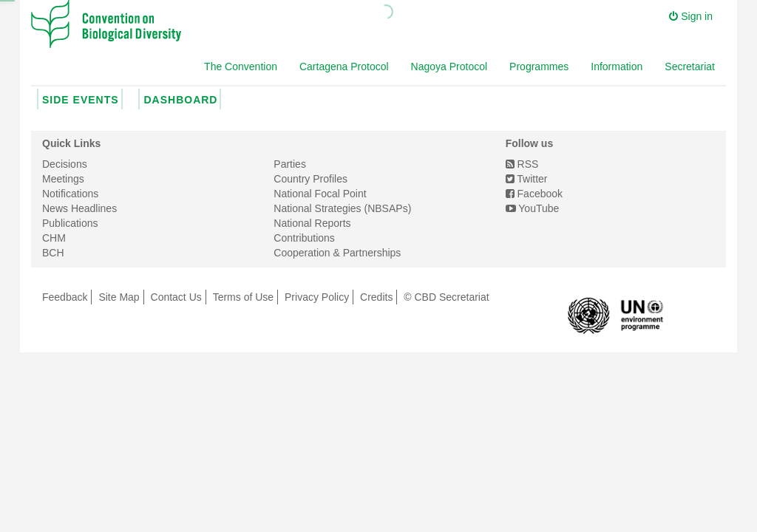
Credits (376, 297)
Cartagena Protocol (344, 66)
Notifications (70, 194)
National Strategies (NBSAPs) (342, 208)
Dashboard (180, 100)
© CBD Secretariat (446, 297)
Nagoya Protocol (449, 66)
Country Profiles (310, 179)
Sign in (691, 16)
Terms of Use (243, 297)
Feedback (65, 297)
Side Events (81, 100)
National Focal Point (320, 194)
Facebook (534, 194)
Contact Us (176, 297)
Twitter (527, 179)
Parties (290, 164)
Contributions (304, 238)
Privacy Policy (317, 297)
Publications (70, 223)
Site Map (119, 297)
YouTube (533, 208)
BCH (53, 253)
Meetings (63, 179)
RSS (522, 164)
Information (617, 66)
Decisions (65, 164)
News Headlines (79, 208)
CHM (54, 238)
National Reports (312, 223)
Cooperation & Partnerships (337, 253)
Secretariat (690, 66)
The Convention (241, 66)
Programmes (539, 66)
